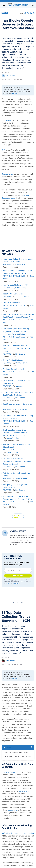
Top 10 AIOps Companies (13, 294)
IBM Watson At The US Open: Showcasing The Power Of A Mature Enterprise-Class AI (17, 461)
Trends (5, 13)
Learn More (15, 93)
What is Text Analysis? (12, 303)
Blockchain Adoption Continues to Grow (17, 776)
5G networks (24, 827)
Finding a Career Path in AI (13, 369)
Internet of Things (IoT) (10, 808)
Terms (7, 583)
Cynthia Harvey (9, 76)
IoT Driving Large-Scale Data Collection (17, 752)
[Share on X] (28, 13)
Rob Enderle (20, 264)
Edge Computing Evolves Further (15, 780)
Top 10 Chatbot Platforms (13, 360)
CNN (3, 150)
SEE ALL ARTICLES (18, 516)
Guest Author (20, 288)
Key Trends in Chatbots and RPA (16, 285)
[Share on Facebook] (25, 13)
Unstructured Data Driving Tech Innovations (18, 764)
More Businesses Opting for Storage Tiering (18, 768)
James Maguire (12, 438)
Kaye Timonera (8, 661)
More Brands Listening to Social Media (16, 784)
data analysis (13, 846)
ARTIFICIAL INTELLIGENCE (14, 276)
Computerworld (7, 174)
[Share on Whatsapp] (34, 13)
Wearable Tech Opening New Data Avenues (18, 772)
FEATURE (7, 264)
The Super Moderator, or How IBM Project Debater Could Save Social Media (16, 349)
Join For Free (18, 576)
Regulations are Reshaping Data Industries (18, 760)
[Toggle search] (33, 5)
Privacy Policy (16, 583)
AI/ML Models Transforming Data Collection (18, 756)
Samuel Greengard (23, 297)
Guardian (9, 120)
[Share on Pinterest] (31, 13)
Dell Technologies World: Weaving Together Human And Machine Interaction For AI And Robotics (16, 331)
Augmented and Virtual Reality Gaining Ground (16, 795)
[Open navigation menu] (4, 5)
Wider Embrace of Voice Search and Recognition (16, 789)
